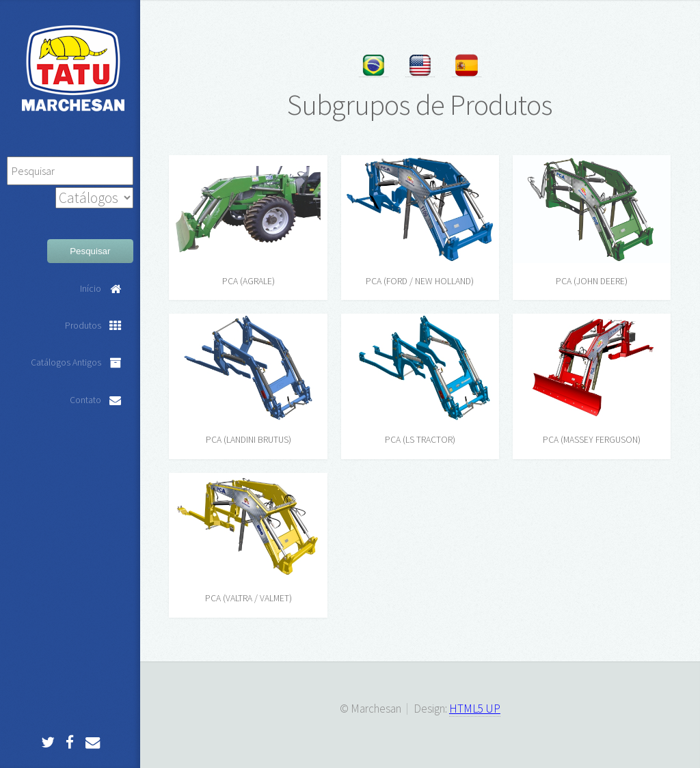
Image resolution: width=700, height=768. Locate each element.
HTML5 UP (475, 709)
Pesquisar (90, 251)
